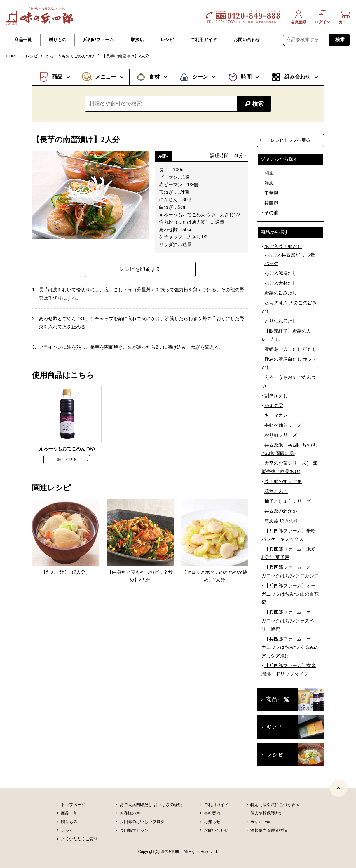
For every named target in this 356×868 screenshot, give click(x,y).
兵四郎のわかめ (281, 511)
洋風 (269, 183)
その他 (271, 213)
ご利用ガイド (204, 40)
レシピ (167, 40)
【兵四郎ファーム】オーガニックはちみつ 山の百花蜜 (290, 594)
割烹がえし (276, 396)
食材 (154, 77)
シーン (200, 77)
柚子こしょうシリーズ (288, 501)
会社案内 (212, 813)
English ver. (261, 822)
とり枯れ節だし (281, 321)
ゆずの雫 (274, 406)
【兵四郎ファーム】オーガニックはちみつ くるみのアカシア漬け (290, 647)
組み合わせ (297, 77)
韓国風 (271, 203)
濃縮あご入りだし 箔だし (291, 349)
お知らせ (212, 822)
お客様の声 (130, 813)
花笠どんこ (276, 491)
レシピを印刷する (140, 269)
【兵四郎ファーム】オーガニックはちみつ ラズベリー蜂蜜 (289, 621)
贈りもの (57, 40)
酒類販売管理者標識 (269, 830)
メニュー (106, 77)
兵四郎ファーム (98, 40)
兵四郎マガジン (134, 830)
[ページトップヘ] (338, 788)
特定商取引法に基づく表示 (275, 805)
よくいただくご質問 (79, 839)
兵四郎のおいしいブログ (142, 822)
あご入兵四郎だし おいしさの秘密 (151, 805)
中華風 (271, 193)
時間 (246, 77)
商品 (57, 77)
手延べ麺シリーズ (283, 425)
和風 (269, 173)
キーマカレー (278, 415)
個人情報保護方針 (267, 813)
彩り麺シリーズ (281, 435)
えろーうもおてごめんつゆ (70, 56)
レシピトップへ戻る (290, 140)
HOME (12, 56)
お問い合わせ (247, 40)
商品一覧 (23, 40)
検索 (340, 40)
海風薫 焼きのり (281, 521)
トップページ (73, 805)
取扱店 (137, 40)
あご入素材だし (281, 283)
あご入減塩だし (281, 273)
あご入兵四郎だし (283, 246)
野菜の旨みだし (281, 293)
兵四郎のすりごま (283, 481)
